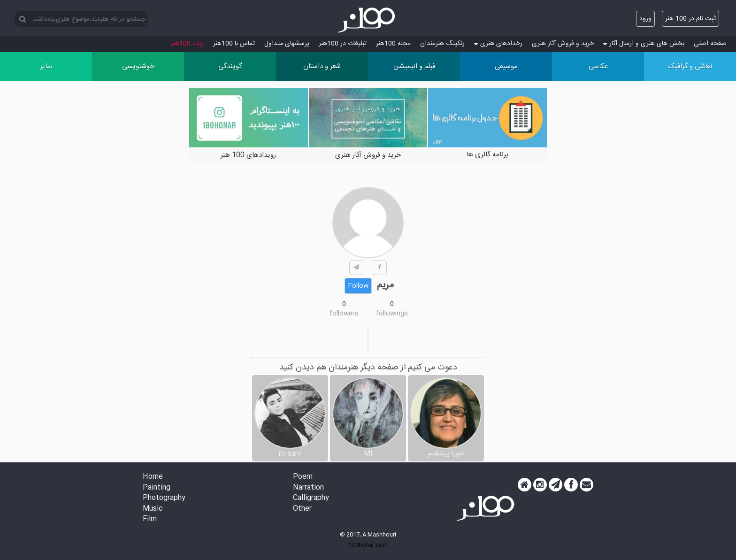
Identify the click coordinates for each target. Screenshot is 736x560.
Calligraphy (311, 498)
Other (302, 509)
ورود (645, 19)
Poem (303, 477)
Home (153, 477)
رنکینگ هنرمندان (442, 44)
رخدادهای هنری (498, 44)
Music (153, 509)
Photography (164, 498)
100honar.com (368, 545)
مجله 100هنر (393, 44)
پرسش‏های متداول (287, 44)
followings (392, 314)
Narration (308, 488)
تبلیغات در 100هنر (343, 44)
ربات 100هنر (187, 44)
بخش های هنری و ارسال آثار (644, 44)
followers (344, 314)
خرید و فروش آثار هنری (563, 44)
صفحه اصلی (710, 44)
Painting (157, 488)
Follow (358, 286)
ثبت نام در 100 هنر (690, 19)
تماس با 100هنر (234, 44)
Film (150, 519)
